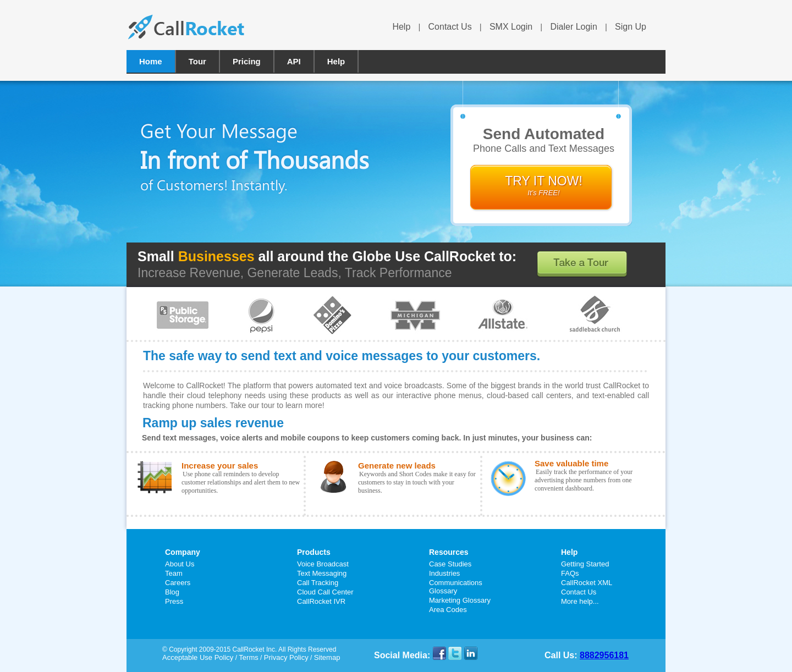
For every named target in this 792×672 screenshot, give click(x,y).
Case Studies (450, 564)
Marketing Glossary (460, 600)
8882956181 (604, 655)
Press (174, 601)
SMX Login (511, 27)
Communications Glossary (456, 587)
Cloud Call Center (325, 592)
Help (401, 27)
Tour (197, 61)
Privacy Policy (286, 657)
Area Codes (448, 610)
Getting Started (585, 564)
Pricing (247, 61)
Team (174, 573)
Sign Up (631, 27)
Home (151, 61)
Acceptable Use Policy (198, 657)
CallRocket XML (587, 583)
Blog (172, 592)
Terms (248, 657)
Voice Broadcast (323, 564)
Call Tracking (318, 583)
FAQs (570, 573)
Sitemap (327, 657)
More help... (580, 601)
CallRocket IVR (321, 601)
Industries (444, 573)
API (294, 61)
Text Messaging (322, 573)
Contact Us (450, 27)
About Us (180, 564)
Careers (178, 583)
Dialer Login (573, 27)
